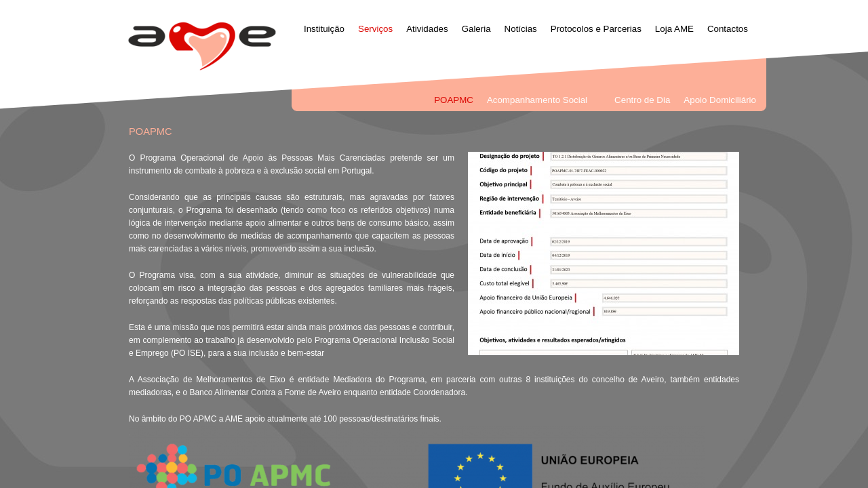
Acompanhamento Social (537, 100)
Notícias (521, 29)
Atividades (427, 29)
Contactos (728, 29)
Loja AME (674, 29)
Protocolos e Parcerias (596, 29)
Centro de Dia (642, 100)
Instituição (324, 29)
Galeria (476, 29)
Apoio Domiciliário (720, 100)
